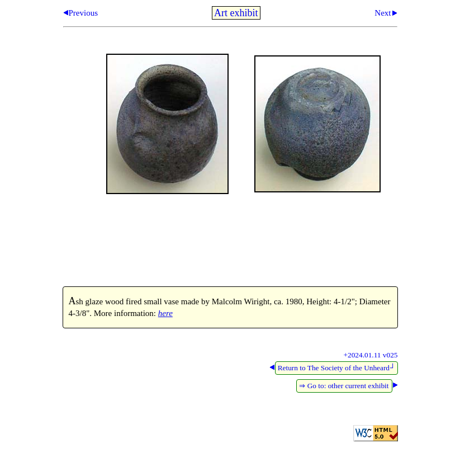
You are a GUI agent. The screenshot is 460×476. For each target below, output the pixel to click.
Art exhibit (236, 13)
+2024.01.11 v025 (371, 355)
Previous (84, 13)
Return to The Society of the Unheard (337, 368)
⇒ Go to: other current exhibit (344, 386)
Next (383, 13)
